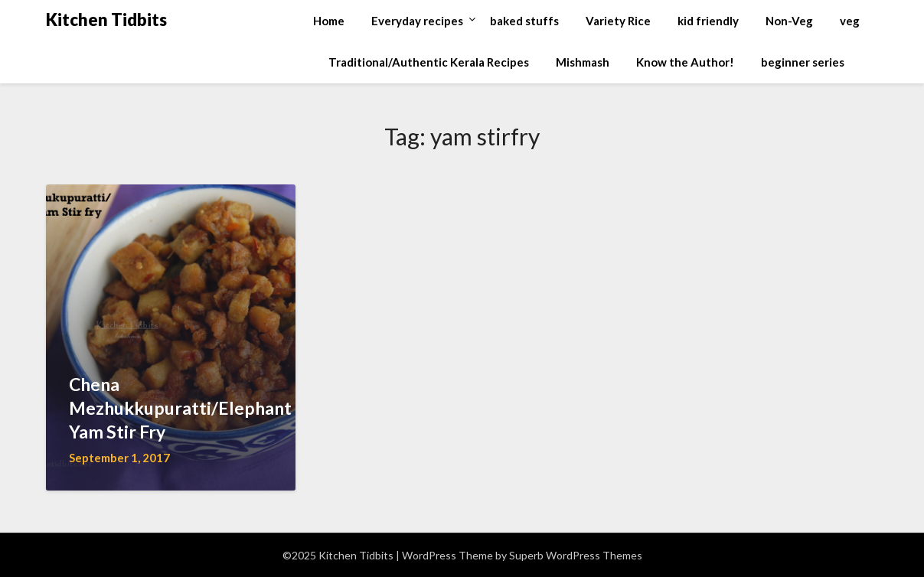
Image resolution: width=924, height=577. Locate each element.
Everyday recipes (417, 21)
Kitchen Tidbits (106, 20)
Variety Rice (618, 21)
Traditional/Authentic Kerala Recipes (429, 62)
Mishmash (583, 62)
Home (329, 21)
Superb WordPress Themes (576, 555)
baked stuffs (524, 21)
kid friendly (708, 21)
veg (850, 21)
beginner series (803, 62)
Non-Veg (789, 21)
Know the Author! (685, 62)
